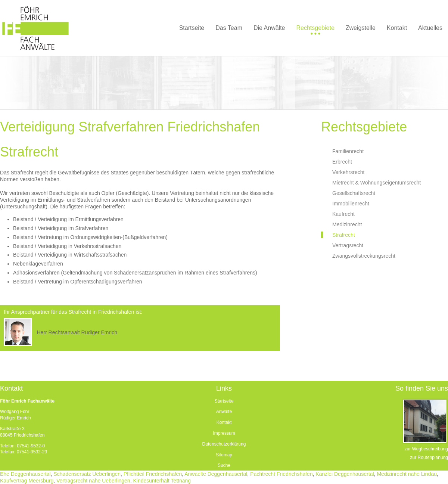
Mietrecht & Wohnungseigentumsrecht (377, 183)
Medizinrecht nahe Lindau (407, 474)
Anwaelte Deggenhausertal (216, 474)
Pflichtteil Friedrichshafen (153, 474)
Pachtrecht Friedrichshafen (281, 474)
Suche (224, 465)
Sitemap (224, 455)
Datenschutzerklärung (224, 444)
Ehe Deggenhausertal (25, 474)
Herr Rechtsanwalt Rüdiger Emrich (77, 332)
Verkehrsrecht (348, 172)
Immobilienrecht (351, 204)
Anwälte (224, 412)
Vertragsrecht (348, 245)
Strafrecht (344, 235)
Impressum (224, 433)
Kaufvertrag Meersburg (27, 481)
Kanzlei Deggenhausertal (345, 474)
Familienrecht (348, 151)
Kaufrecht (343, 214)
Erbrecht (342, 162)
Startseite (224, 401)
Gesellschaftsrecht (354, 193)
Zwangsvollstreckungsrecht (364, 256)
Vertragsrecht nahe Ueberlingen (93, 481)
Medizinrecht (347, 224)
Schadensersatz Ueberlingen (87, 474)
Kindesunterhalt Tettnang (162, 481)
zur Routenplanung (429, 457)
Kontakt (224, 422)
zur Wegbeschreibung (426, 449)
